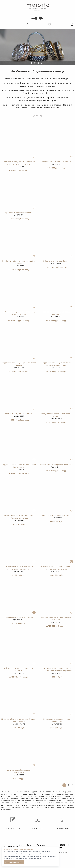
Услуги (15, 846)
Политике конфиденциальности (31, 858)
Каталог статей (30, 846)
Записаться (12, 823)
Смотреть (37, 63)
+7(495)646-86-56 (64, 846)
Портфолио (37, 823)
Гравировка (62, 823)
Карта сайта (21, 846)
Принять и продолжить (14, 862)
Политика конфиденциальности (46, 846)
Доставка (8, 846)
